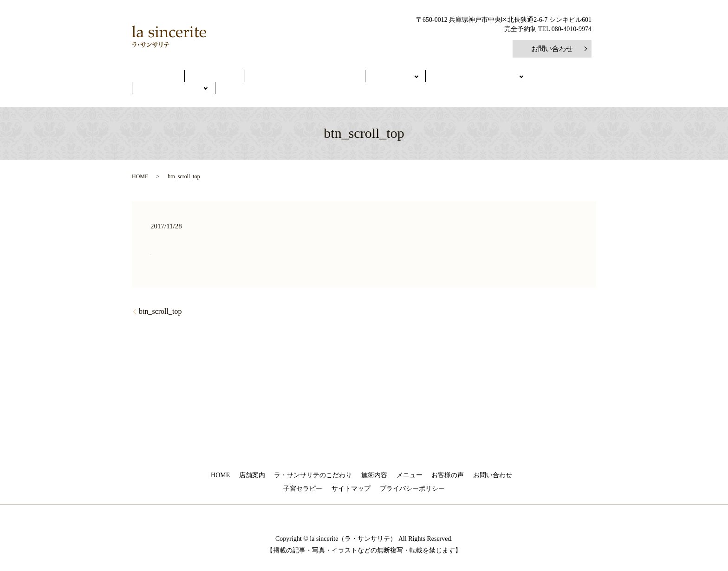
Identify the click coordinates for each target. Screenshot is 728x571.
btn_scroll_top (160, 298)
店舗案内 (207, 77)
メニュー (343, 77)
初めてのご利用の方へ (411, 77)
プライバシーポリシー (412, 476)
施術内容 (374, 462)
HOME (168, 77)
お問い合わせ (552, 49)
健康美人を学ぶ (489, 77)
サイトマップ (351, 476)
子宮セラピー (303, 476)
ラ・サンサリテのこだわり (275, 77)
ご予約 (544, 77)
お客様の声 (448, 462)
